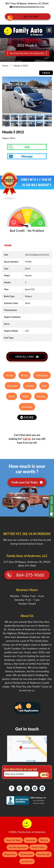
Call (19, 145)
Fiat (44, 384)
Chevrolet (42, 373)
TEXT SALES (52, 504)
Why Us (44, 838)
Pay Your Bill (44, 852)
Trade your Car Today (27, 480)
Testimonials (26, 852)
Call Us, (27, 437)
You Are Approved (18, 845)
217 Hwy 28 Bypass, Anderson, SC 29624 (27, 3)
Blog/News (10, 852)
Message (21, 154)
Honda (41, 395)
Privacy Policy (38, 845)
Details (8, 243)
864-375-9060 (31, 16)
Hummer (27, 405)
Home (5, 64)
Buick (24, 373)
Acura (10, 373)
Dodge (30, 384)
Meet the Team (13, 838)
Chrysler (13, 384)
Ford (12, 395)
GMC (26, 395)
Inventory (30, 838)
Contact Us (27, 859)
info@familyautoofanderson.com (28, 7)
